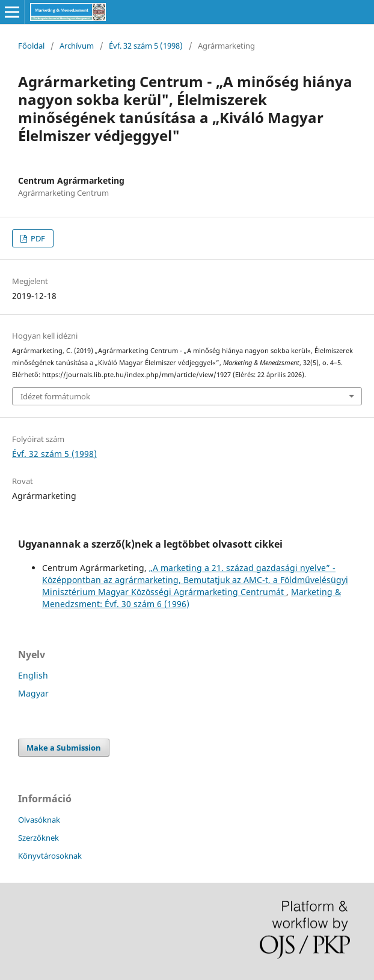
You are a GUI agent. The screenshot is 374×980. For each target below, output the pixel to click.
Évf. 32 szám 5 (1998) (146, 46)
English (33, 675)
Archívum (77, 46)
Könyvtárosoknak (50, 856)
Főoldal (31, 46)
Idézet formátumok (55, 396)
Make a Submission (64, 748)
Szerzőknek (38, 838)
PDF (37, 238)
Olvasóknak (39, 820)
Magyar (33, 693)
